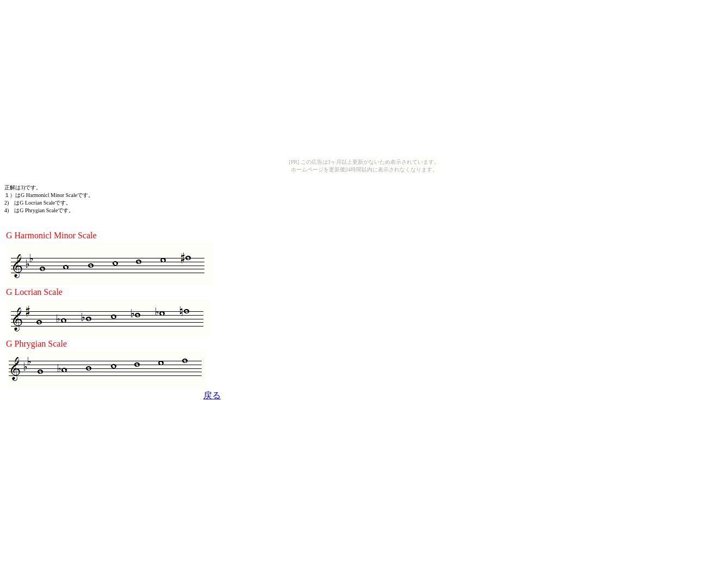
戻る (212, 395)
